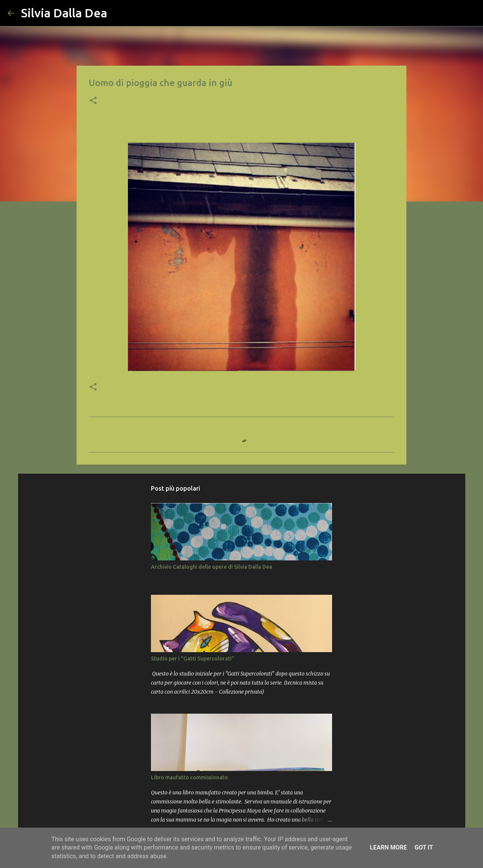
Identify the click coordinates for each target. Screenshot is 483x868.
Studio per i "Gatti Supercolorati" (193, 659)
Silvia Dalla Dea (64, 13)
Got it (424, 847)
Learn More (388, 847)
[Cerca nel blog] (437, 13)
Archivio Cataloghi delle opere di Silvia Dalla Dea (212, 567)
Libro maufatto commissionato (189, 777)
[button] (93, 101)
